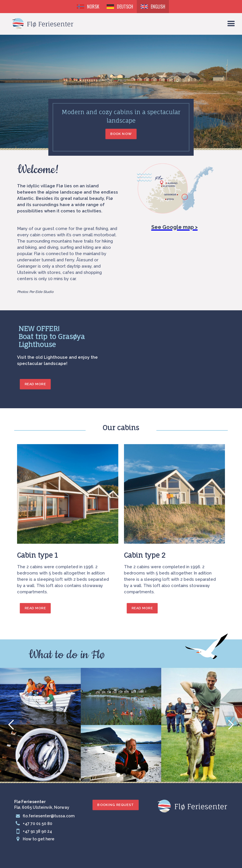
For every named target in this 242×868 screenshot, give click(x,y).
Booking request (115, 805)
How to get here (39, 839)
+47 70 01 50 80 (38, 824)
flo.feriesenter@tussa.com (49, 816)
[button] (231, 24)
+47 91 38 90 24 (37, 831)
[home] (43, 21)
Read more (35, 608)
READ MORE (35, 384)
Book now (121, 134)
